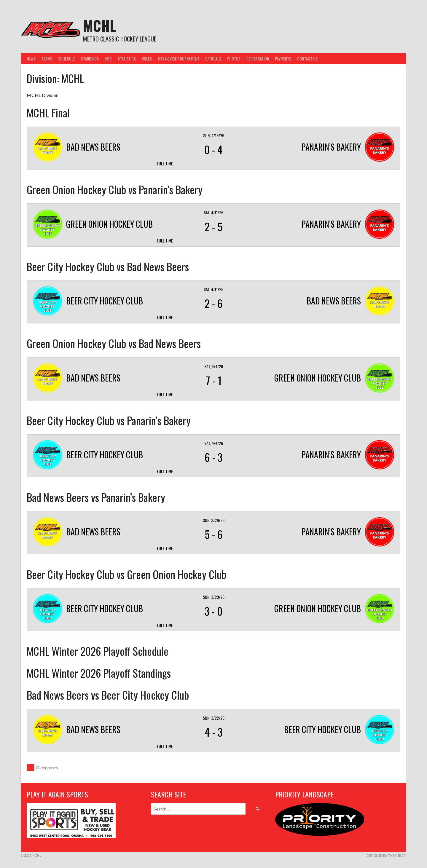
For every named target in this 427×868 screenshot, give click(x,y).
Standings (90, 59)
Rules (147, 59)
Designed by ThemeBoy (386, 855)
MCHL (99, 25)
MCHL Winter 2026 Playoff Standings (99, 673)
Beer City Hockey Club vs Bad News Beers (108, 266)
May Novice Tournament (179, 59)
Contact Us (307, 59)
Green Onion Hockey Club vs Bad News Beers (114, 343)
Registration (258, 59)
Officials (213, 59)
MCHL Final (48, 113)
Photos (234, 59)
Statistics (127, 59)
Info (108, 59)
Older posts (42, 768)
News (31, 59)
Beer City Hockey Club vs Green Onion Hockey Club (126, 574)
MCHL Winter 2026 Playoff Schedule (98, 651)
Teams (47, 59)
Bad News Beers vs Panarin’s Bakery (96, 497)
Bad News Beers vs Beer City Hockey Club (108, 695)
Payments (283, 59)
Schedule (67, 59)
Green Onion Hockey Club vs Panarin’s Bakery (115, 189)
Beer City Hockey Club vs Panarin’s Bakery (109, 420)
